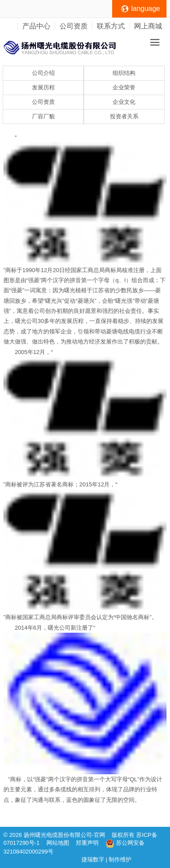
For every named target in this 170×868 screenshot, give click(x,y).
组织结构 (124, 73)
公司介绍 (43, 73)
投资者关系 (124, 116)
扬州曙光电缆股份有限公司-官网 (64, 835)
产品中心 (36, 26)
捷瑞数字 (93, 859)
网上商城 (148, 26)
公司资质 (74, 26)
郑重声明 (88, 843)
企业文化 (124, 102)
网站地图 (58, 843)
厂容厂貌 (43, 116)
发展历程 (43, 87)
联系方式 (111, 26)
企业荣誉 (124, 87)
